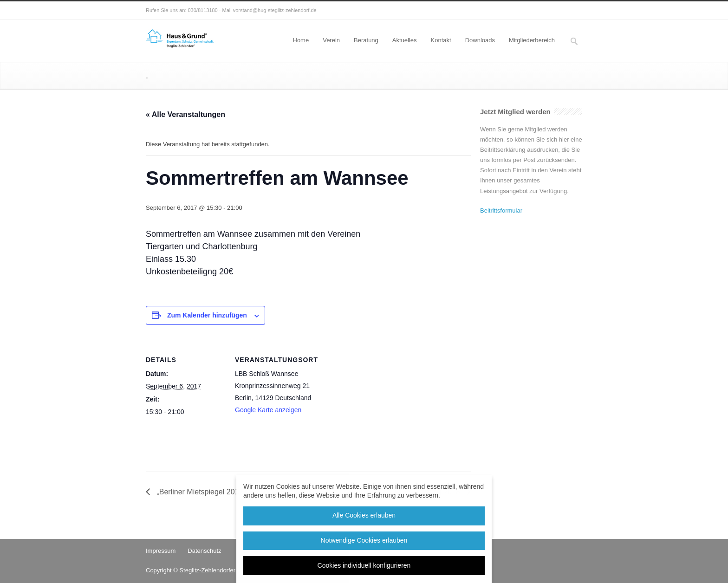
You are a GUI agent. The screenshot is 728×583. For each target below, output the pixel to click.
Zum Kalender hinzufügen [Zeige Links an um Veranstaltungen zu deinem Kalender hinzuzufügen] (207, 315)
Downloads (480, 40)
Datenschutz (204, 551)
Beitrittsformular (501, 211)
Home (301, 40)
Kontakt (441, 40)
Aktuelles (405, 40)
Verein (331, 40)
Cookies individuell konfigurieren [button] (364, 565)
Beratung (366, 40)
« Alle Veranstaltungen (185, 114)
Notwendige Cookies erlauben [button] (364, 540)
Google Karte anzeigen (268, 410)
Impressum (161, 551)
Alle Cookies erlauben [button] (364, 515)
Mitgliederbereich (532, 40)
